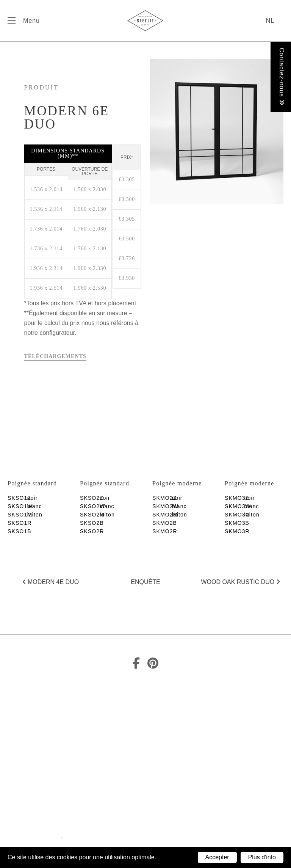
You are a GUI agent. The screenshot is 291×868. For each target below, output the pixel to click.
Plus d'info (262, 857)
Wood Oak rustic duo (241, 582)
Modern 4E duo (51, 582)
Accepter (217, 857)
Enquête (145, 582)
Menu (31, 21)
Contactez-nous (282, 77)
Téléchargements (55, 356)
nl (270, 21)
